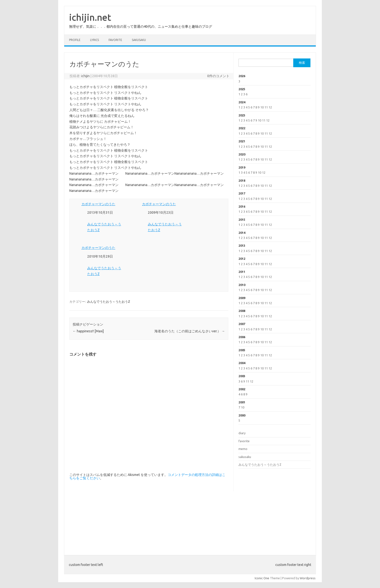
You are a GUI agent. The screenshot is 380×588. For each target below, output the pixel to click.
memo (243, 449)
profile (75, 40)
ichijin (85, 76)
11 (266, 107)
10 (262, 107)
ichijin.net (90, 17)
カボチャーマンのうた (98, 204)
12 (270, 107)
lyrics (95, 40)
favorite (115, 40)
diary (242, 433)
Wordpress (308, 578)
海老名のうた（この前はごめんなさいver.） (190, 331)
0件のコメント (218, 76)
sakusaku (139, 40)
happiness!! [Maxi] (88, 331)
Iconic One (262, 578)
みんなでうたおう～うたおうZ (109, 302)
